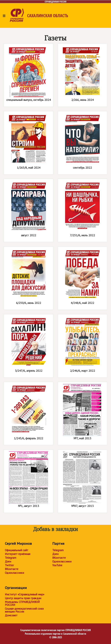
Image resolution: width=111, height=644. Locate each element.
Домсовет (11, 615)
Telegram (11, 558)
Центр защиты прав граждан (23, 598)
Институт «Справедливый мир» (25, 594)
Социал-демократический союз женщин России (24, 610)
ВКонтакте (12, 569)
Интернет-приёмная (18, 554)
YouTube (57, 565)
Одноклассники (14, 573)
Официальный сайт (17, 550)
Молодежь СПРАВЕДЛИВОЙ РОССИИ (22, 603)
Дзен (8, 561)
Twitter (9, 565)
